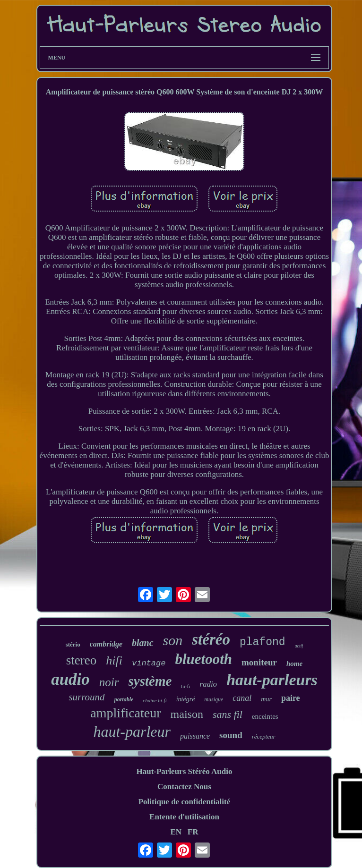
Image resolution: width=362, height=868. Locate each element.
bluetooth (203, 659)
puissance (195, 736)
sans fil (228, 714)
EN (176, 832)
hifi (114, 660)
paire (291, 698)
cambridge (106, 644)
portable (124, 699)
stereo (81, 660)
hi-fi (185, 686)
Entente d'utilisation (184, 817)
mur (266, 699)
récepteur (264, 736)
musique (214, 699)
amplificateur (125, 713)
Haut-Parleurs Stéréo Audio (184, 771)
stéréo (211, 639)
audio (70, 679)
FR (193, 832)
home (294, 664)
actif (299, 646)
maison (187, 714)
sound (231, 735)
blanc (143, 643)
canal (242, 698)
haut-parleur (132, 732)
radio (208, 684)
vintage (149, 663)
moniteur (259, 662)
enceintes (265, 716)
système (150, 681)
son (173, 640)
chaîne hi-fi (155, 700)
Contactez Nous (184, 787)
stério (73, 644)
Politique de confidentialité (185, 802)
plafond (263, 642)
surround (86, 697)
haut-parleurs (272, 680)
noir (109, 682)
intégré (186, 699)
